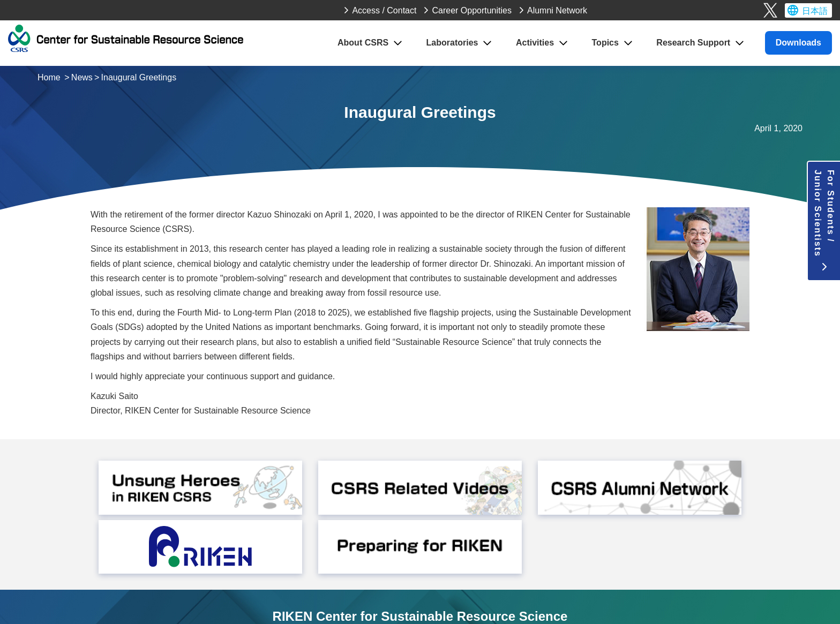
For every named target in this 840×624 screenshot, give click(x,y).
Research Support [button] (693, 43)
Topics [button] (605, 43)
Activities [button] (535, 43)
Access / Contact (384, 10)
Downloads (798, 43)
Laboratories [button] (452, 43)
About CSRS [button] (363, 43)
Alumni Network (557, 10)
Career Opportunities (472, 10)
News (82, 77)
